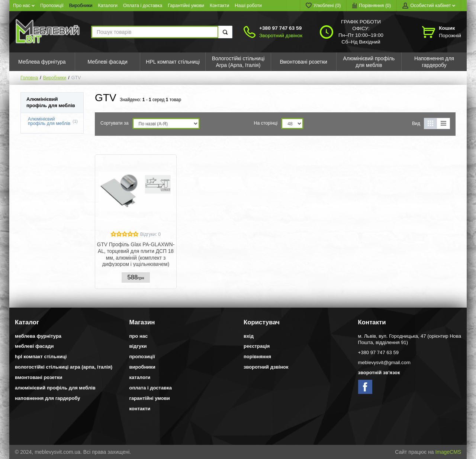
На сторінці (266, 123)
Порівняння (257, 357)
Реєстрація (257, 346)
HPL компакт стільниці (41, 357)
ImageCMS (448, 452)
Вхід (249, 336)
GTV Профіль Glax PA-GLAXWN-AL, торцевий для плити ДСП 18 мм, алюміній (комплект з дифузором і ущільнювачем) (136, 254)
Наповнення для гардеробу (47, 398)
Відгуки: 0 (151, 234)
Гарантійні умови (186, 6)
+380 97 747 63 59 (280, 28)
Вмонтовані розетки (38, 377)
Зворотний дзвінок (281, 36)
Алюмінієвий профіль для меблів (49, 121)
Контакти (219, 6)
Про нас (24, 6)
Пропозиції (52, 6)
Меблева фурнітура (38, 336)
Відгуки (138, 346)
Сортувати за (115, 123)
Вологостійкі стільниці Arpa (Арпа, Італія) (64, 367)
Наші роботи (248, 6)
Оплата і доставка (143, 6)
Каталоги (108, 6)
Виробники (81, 6)
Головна (29, 78)
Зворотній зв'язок (379, 373)
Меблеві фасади (34, 346)
